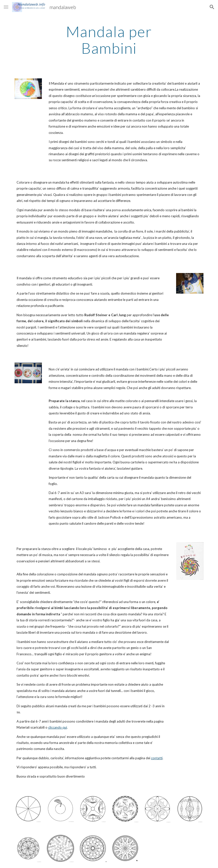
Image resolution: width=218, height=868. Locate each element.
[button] (6, 7)
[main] (109, 40)
